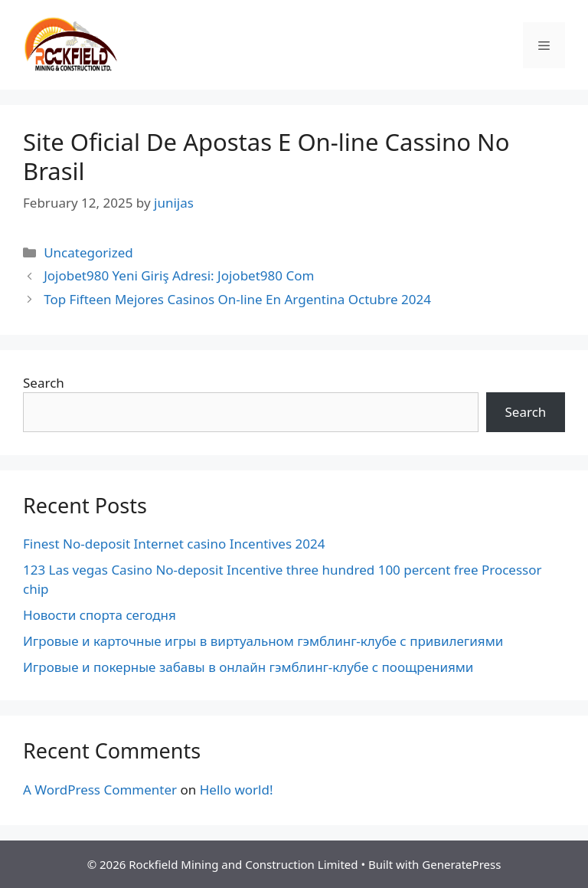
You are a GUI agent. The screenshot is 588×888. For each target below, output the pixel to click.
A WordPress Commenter (100, 790)
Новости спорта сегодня (100, 615)
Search (44, 383)
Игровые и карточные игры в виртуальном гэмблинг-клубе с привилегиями (263, 641)
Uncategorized (88, 252)
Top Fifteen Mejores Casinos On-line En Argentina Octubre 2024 (237, 299)
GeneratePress (461, 864)
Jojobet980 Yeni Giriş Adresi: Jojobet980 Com (179, 275)
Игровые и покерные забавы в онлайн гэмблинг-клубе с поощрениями (248, 667)
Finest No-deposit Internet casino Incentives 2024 (174, 544)
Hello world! (237, 790)
